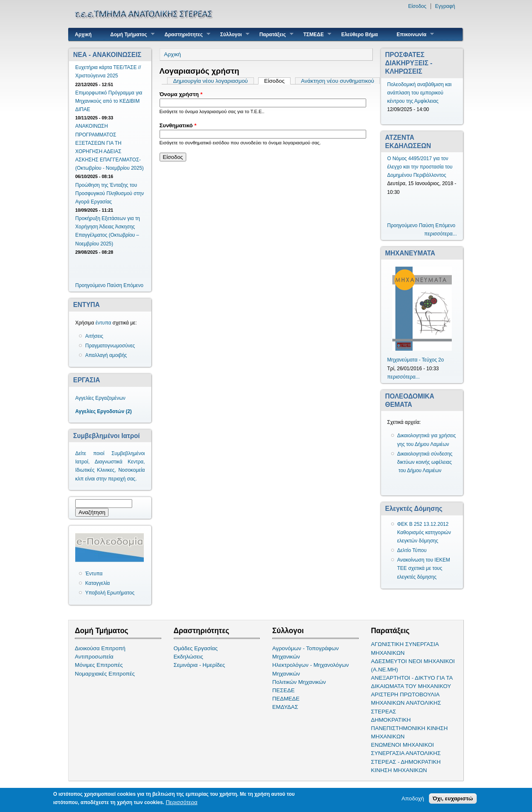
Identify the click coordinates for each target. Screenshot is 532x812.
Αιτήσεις (94, 336)
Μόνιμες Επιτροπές (99, 665)
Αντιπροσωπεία (94, 657)
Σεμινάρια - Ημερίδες (199, 665)
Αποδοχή (413, 799)
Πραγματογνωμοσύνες (110, 346)
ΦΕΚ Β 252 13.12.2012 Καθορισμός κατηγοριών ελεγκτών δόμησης (424, 532)
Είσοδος (417, 6)
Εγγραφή (445, 6)
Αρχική (83, 35)
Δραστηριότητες (184, 34)
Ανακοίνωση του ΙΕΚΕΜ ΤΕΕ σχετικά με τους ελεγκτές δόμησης (424, 568)
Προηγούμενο (90, 285)
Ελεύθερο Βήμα (360, 35)
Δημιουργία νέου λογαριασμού (210, 81)
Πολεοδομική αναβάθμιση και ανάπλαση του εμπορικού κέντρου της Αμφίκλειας (420, 93)
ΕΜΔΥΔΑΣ (285, 707)
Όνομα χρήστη (181, 94)
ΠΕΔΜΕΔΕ (286, 699)
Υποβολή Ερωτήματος (110, 593)
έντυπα (103, 323)
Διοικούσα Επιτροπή (100, 648)
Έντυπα (94, 574)
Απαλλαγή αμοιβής (106, 355)
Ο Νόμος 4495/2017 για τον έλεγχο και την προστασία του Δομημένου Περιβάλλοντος (420, 167)
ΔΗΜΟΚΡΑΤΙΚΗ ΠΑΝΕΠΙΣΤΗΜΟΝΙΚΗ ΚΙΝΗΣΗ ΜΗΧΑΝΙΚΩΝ (410, 728)
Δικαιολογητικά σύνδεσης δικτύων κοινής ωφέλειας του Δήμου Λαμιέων (425, 462)
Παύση (114, 285)
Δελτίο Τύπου (412, 550)
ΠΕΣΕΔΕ (283, 690)
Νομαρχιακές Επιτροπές (105, 674)
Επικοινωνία (412, 34)
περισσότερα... (441, 234)
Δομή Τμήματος (129, 34)
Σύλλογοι (232, 34)
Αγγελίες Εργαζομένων (100, 398)
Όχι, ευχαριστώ (453, 799)
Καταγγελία (97, 583)
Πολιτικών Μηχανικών (299, 682)
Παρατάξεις (273, 34)
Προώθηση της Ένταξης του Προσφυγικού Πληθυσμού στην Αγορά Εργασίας (110, 193)
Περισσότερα (182, 803)
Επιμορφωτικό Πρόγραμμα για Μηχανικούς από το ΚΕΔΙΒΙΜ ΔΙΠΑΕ (109, 101)
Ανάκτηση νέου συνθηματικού (337, 81)
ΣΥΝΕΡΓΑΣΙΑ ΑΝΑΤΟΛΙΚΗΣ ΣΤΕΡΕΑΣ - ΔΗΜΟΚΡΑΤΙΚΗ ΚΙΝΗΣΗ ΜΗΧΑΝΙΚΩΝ (406, 761)
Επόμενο (133, 285)
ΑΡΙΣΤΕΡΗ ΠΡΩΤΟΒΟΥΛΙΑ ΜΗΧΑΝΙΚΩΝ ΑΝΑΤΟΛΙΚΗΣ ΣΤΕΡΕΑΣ (406, 703)
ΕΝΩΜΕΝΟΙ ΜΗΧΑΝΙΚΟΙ (403, 745)
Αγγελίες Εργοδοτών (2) (103, 411)
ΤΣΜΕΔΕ (314, 34)
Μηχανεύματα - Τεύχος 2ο (416, 360)
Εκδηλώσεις (188, 657)
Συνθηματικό (178, 125)
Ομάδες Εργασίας (196, 648)
